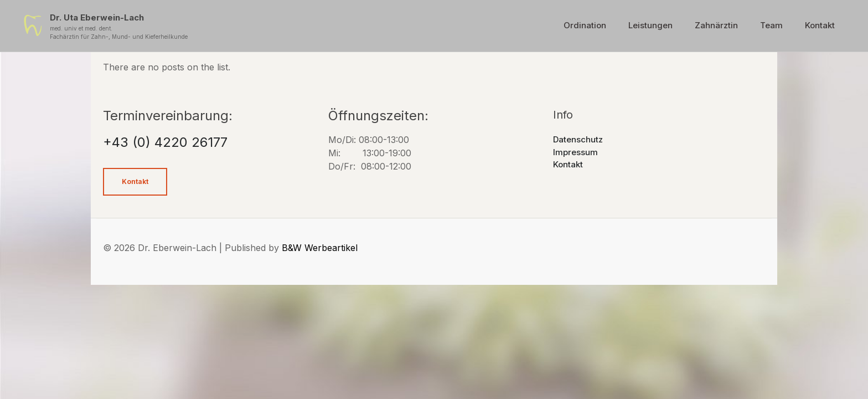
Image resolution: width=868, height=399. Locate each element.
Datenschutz (578, 139)
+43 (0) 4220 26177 (165, 142)
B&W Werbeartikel (320, 248)
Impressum (575, 152)
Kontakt (568, 164)
